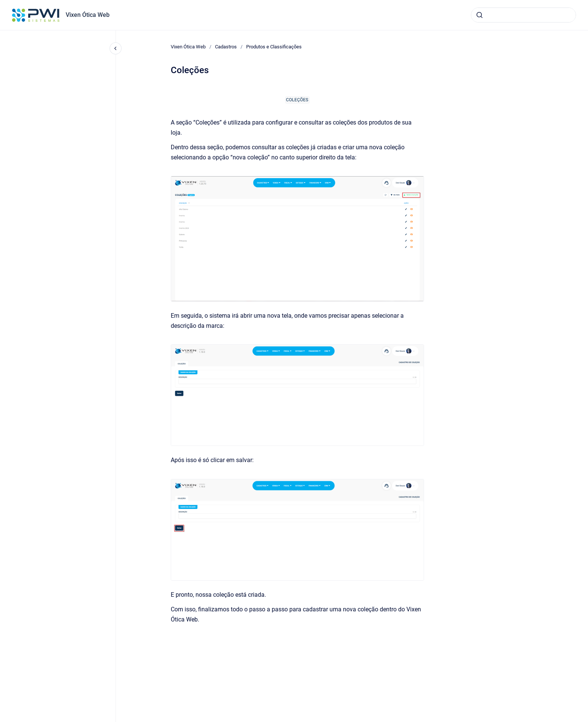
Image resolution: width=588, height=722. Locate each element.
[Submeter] (480, 15)
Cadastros (226, 47)
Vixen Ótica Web (88, 15)
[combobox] (523, 15)
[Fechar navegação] (116, 48)
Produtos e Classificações (274, 47)
